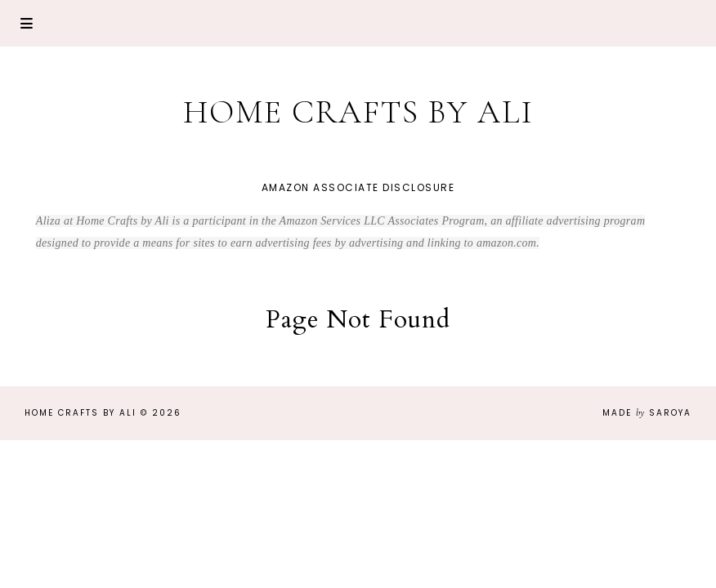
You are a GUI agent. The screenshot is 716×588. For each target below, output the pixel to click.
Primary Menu (27, 23)
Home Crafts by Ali (358, 112)
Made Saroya (647, 413)
